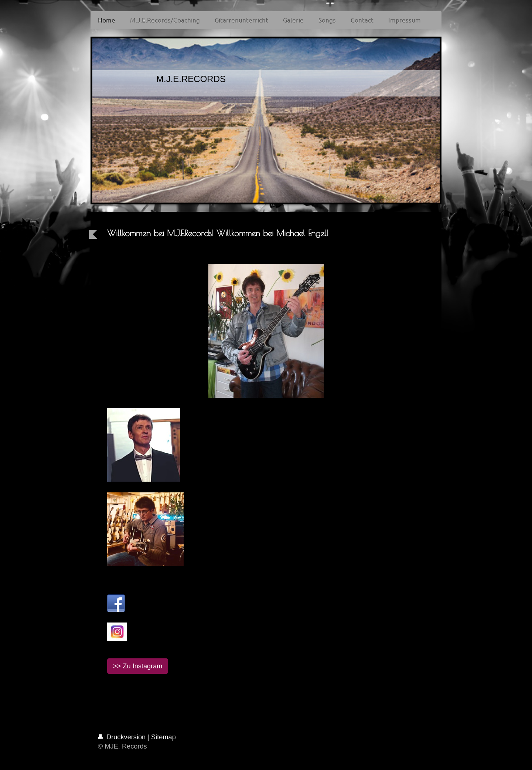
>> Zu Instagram (138, 666)
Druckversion (123, 737)
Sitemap (163, 737)
